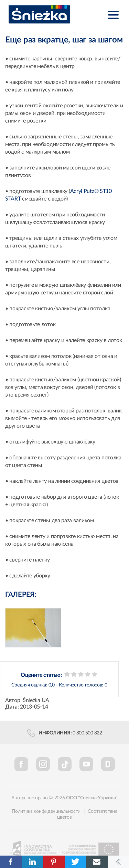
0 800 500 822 (87, 733)
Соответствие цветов (87, 814)
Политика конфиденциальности (46, 811)
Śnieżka (39, 14)
